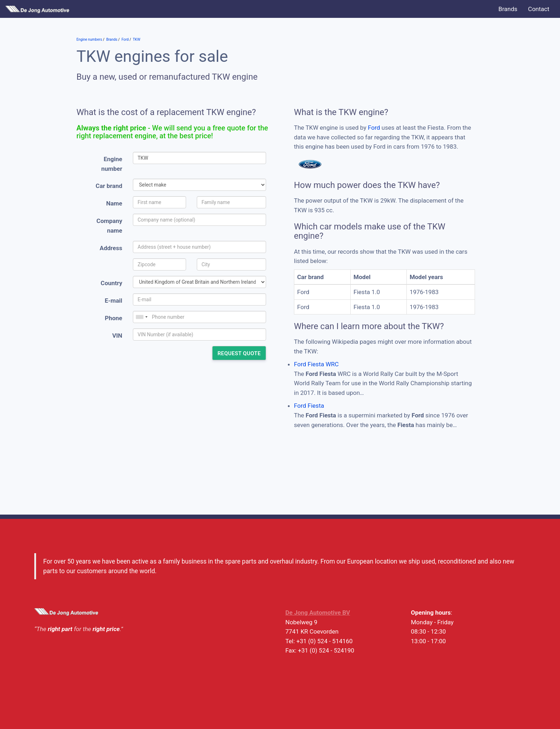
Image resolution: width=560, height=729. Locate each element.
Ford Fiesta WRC (316, 364)
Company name (109, 226)
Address (111, 248)
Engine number (112, 164)
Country (111, 283)
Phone (113, 318)
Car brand (109, 186)
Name (114, 203)
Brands (508, 9)
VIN (117, 336)
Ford (374, 128)
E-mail (113, 301)
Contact (539, 9)
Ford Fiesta (309, 406)
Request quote (239, 353)
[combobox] (141, 317)
